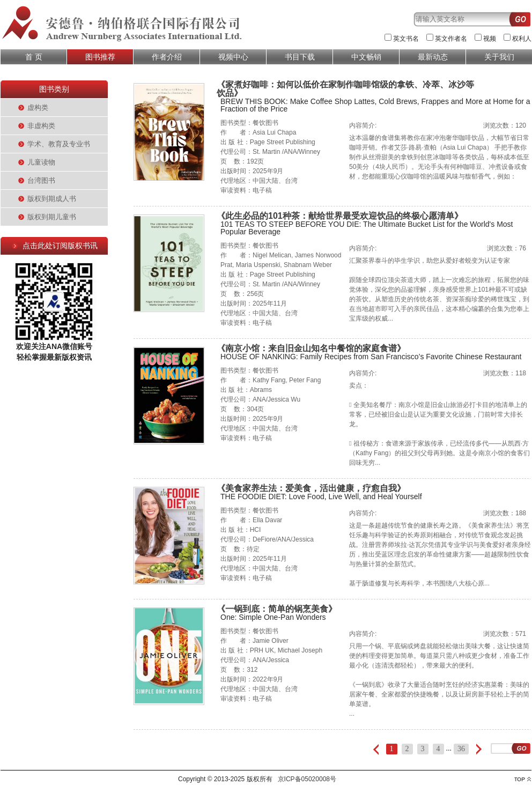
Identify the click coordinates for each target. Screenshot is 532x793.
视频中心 (233, 57)
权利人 (522, 39)
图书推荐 (100, 57)
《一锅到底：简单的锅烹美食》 (277, 609)
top (523, 779)
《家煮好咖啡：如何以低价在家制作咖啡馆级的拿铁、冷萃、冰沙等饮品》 (345, 89)
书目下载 (300, 57)
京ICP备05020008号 (307, 779)
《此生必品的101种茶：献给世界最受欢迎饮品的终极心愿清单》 (340, 216)
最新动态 (433, 57)
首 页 (34, 57)
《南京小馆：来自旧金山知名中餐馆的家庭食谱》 (311, 348)
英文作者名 (451, 39)
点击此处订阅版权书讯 (60, 246)
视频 (490, 39)
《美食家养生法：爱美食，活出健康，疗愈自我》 (311, 488)
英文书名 (406, 39)
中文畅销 (366, 57)
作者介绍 (167, 57)
